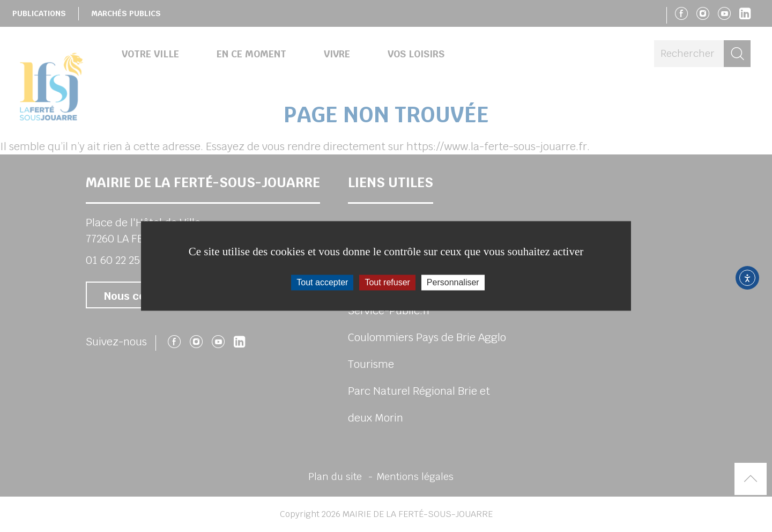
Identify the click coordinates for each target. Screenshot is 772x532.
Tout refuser (387, 282)
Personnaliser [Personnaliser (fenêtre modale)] (453, 282)
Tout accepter (322, 282)
